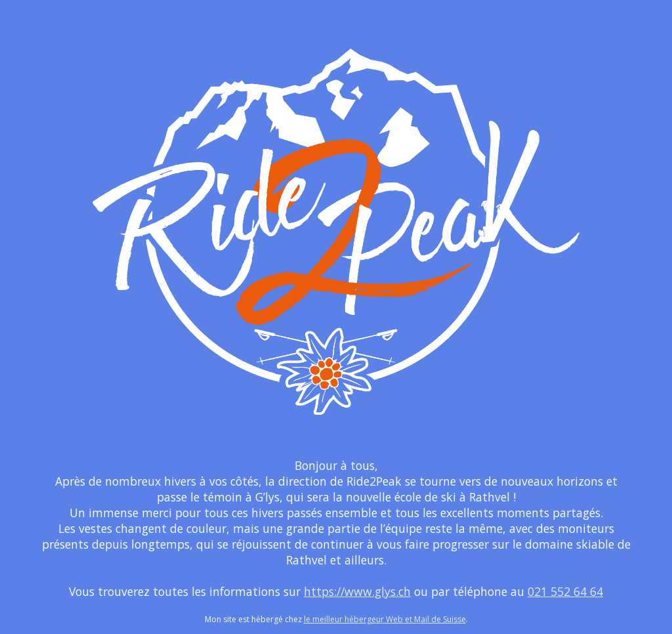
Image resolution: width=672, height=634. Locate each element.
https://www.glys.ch (357, 591)
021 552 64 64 (565, 591)
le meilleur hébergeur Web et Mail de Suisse (385, 619)
